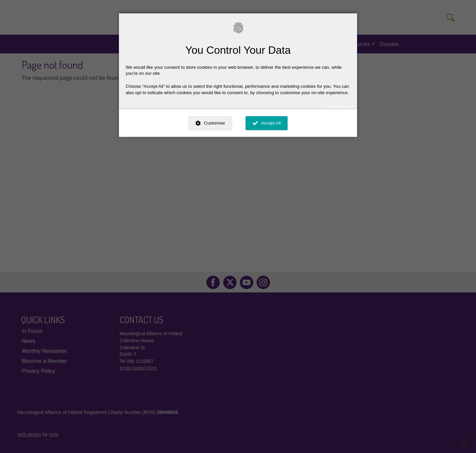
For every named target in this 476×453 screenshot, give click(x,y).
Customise (215, 123)
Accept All (271, 123)
